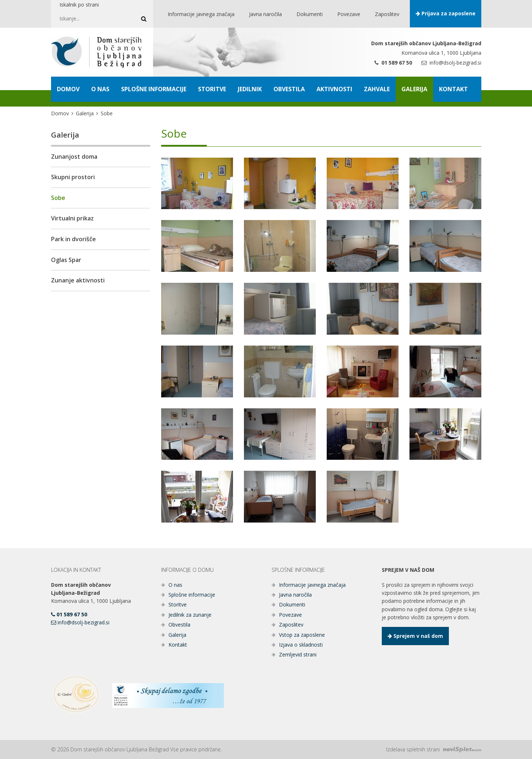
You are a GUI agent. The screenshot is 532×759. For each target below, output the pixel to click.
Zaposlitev (291, 625)
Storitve (178, 604)
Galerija (85, 113)
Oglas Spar (66, 260)
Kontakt (178, 645)
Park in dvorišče (73, 239)
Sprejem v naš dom (415, 636)
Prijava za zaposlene (446, 13)
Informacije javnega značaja (312, 585)
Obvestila (179, 625)
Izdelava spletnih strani (434, 749)
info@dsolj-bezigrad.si (451, 63)
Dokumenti (292, 604)
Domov (60, 113)
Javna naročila (295, 595)
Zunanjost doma (74, 157)
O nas (175, 585)
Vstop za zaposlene (302, 635)
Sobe (58, 198)
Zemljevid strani (298, 654)
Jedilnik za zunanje (190, 615)
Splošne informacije (192, 595)
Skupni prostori (73, 177)
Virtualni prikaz (72, 218)
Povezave (290, 615)
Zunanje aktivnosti (78, 280)
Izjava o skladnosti (301, 645)
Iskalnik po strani (79, 5)
